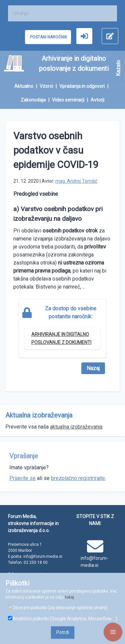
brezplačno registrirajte (78, 478)
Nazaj (93, 368)
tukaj (69, 597)
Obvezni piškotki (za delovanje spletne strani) (58, 608)
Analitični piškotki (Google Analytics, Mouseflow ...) (63, 619)
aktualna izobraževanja (76, 427)
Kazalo (118, 68)
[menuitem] (27, 86)
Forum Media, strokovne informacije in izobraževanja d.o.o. (33, 523)
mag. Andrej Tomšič (76, 181)
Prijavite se (22, 478)
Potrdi (63, 632)
